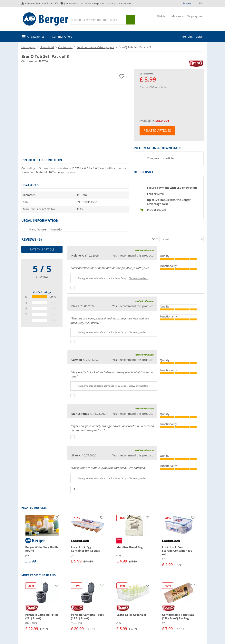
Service (187, 3)
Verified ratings (42, 292)
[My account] (178, 19)
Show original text (139, 278)
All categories (36, 37)
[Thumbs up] (73, 288)
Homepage (28, 47)
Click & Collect (157, 210)
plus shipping (161, 87)
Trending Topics (192, 37)
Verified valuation (144, 250)
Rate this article (42, 249)
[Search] (98, 20)
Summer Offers (62, 37)
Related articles (157, 131)
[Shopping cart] (195, 19)
